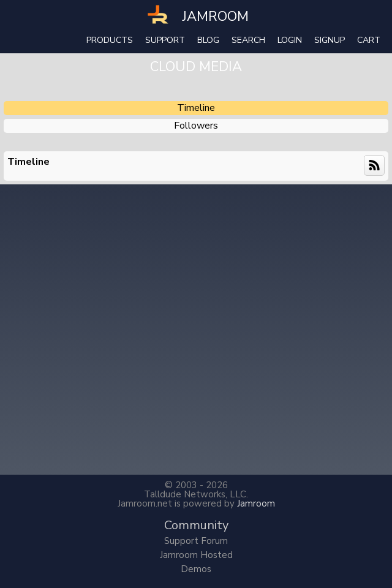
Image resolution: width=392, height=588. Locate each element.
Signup (330, 40)
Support (165, 40)
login (290, 40)
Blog (208, 40)
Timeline (196, 108)
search (248, 40)
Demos (196, 569)
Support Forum (196, 541)
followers (196, 126)
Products (110, 40)
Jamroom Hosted (196, 555)
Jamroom (256, 503)
